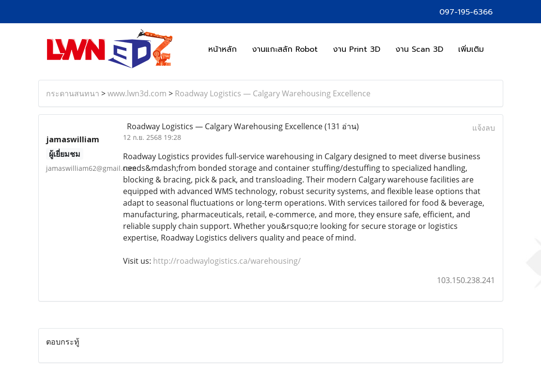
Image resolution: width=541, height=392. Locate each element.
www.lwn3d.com (137, 93)
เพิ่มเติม (471, 49)
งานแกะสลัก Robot (285, 49)
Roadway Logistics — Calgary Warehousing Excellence (273, 93)
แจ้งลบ (484, 128)
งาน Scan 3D (419, 49)
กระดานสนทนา (73, 93)
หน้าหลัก (223, 49)
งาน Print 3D (356, 49)
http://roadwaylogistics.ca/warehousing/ (227, 261)
